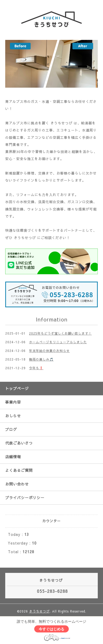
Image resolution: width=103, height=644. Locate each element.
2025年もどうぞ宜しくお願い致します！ (60, 333)
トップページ (17, 388)
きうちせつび (39, 611)
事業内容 (13, 402)
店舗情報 (13, 457)
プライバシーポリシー (25, 498)
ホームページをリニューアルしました (58, 342)
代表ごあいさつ (19, 443)
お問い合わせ (17, 484)
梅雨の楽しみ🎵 (41, 359)
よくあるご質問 (19, 470)
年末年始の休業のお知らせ (49, 351)
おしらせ (13, 416)
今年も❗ (36, 368)
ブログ (11, 429)
